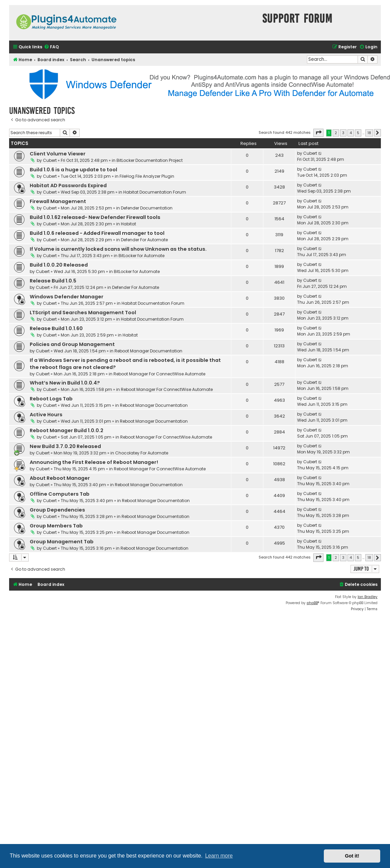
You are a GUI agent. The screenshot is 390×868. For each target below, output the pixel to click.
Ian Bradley (368, 597)
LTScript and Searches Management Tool (83, 313)
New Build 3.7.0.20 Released (65, 446)
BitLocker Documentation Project (150, 160)
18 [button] (369, 133)
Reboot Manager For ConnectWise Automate (159, 374)
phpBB (312, 603)
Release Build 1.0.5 (53, 281)
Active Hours (46, 415)
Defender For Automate (144, 240)
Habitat (128, 224)
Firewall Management (58, 201)
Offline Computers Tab (60, 494)
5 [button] (358, 133)
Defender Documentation (147, 208)
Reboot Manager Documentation (148, 351)
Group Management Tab (62, 542)
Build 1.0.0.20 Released (59, 265)
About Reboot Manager (60, 478)
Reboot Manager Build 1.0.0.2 (67, 430)
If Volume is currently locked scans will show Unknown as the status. (118, 249)
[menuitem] (51, 47)
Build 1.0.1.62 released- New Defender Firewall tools (95, 217)
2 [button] (336, 133)
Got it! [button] (352, 856)
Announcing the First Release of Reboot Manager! (94, 462)
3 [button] (343, 133)
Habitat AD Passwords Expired (68, 185)
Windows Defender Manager (67, 297)
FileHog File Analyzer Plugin (147, 176)
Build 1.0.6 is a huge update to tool (73, 170)
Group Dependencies (57, 510)
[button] (318, 133)
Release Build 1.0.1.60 (56, 328)
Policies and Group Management (72, 344)
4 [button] (351, 133)
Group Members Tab (56, 526)
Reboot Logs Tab (51, 399)
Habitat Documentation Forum (155, 192)
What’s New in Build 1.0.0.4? (65, 383)
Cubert (50, 160)
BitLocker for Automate (141, 256)
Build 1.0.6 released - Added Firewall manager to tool (97, 233)
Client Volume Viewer (58, 154)
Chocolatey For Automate (142, 453)
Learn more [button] (219, 856)
